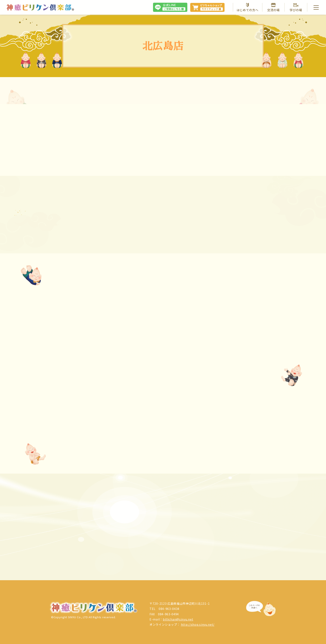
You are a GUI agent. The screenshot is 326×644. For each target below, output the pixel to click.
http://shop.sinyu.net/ (198, 624)
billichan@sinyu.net (178, 619)
